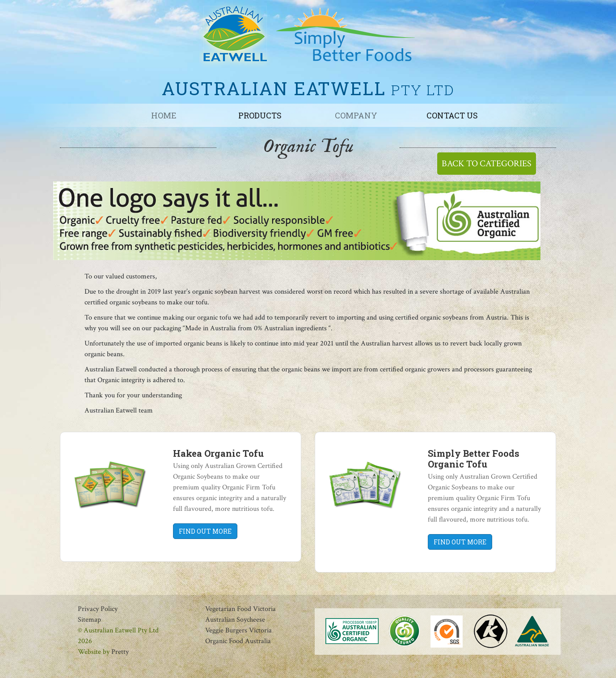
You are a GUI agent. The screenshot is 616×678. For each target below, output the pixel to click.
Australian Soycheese (235, 620)
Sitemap (89, 620)
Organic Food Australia (238, 641)
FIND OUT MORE (205, 531)
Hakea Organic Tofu (218, 453)
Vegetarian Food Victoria (240, 609)
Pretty (120, 652)
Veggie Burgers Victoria (238, 630)
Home (164, 115)
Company (356, 115)
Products (260, 115)
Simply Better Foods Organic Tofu (474, 459)
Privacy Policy (98, 609)
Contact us (452, 115)
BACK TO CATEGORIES (487, 164)
